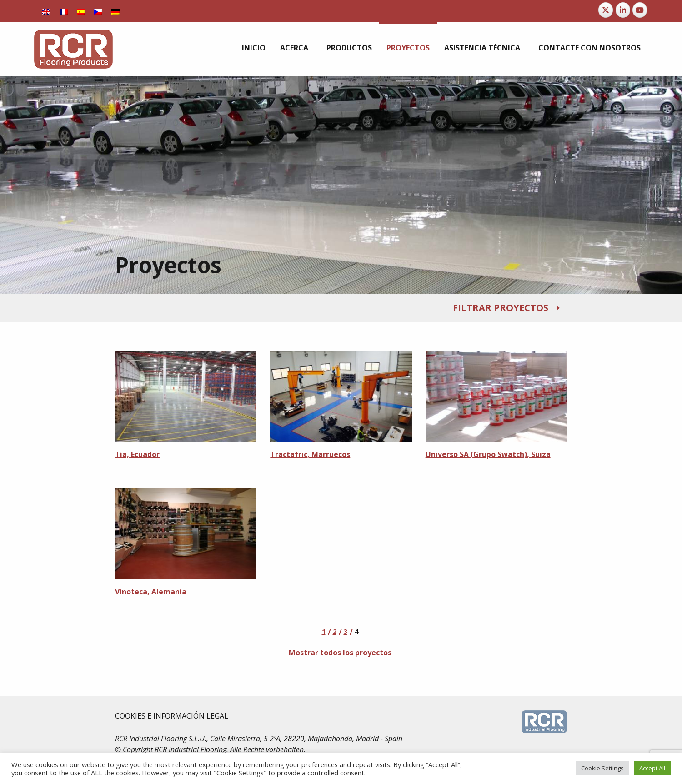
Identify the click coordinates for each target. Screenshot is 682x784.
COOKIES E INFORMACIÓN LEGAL (172, 716)
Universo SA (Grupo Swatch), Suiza (488, 454)
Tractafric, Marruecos (310, 454)
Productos (349, 48)
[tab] (341, 308)
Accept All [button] (652, 768)
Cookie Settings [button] (602, 768)
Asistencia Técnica (482, 48)
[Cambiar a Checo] (98, 11)
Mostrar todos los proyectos (340, 653)
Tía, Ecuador (137, 454)
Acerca (294, 48)
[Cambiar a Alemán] (115, 11)
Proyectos (408, 48)
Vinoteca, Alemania (151, 592)
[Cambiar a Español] (81, 11)
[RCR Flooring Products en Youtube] (640, 10)
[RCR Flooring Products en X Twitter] (606, 10)
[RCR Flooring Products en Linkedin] (623, 10)
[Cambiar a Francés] (64, 11)
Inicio (254, 48)
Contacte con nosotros (589, 48)
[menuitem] (254, 48)
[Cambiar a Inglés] (46, 11)
